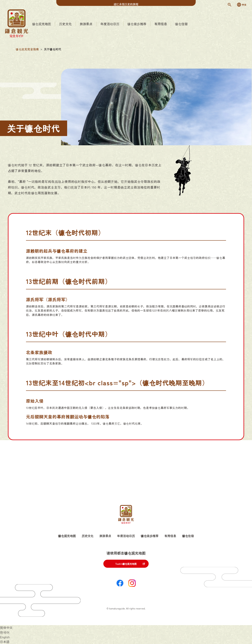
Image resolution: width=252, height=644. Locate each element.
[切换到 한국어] (5, 632)
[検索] (230, 5)
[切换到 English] (5, 637)
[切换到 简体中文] (6, 627)
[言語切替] (242, 5)
